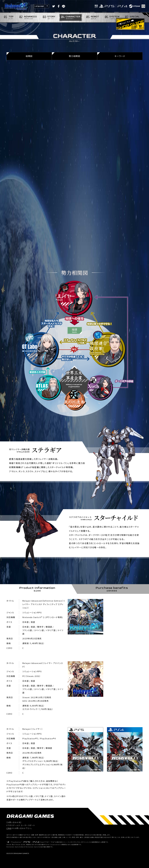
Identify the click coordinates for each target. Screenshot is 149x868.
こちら (9, 828)
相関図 (29, 56)
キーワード (120, 56)
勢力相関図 (75, 56)
